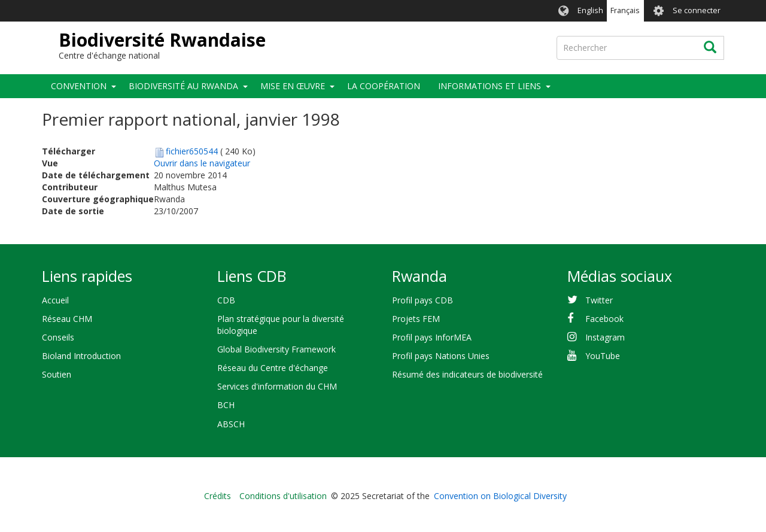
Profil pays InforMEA (432, 337)
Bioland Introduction (81, 356)
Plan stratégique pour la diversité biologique (281, 325)
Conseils (58, 337)
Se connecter (697, 10)
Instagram (605, 337)
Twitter (599, 300)
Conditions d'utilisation (283, 496)
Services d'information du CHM (277, 386)
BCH (226, 405)
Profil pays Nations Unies (441, 356)
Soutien (57, 374)
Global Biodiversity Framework (276, 349)
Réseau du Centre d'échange (273, 368)
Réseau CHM (67, 319)
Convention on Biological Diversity (500, 496)
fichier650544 (192, 151)
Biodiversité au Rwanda (183, 86)
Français (625, 10)
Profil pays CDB (422, 300)
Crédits (218, 496)
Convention (79, 86)
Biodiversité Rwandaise (162, 40)
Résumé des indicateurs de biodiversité (467, 374)
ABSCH (231, 424)
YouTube (603, 356)
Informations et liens (490, 86)
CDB (226, 300)
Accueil (55, 300)
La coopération (384, 86)
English (590, 10)
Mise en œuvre (293, 86)
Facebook (604, 319)
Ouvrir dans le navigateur (202, 163)
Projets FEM (416, 319)
